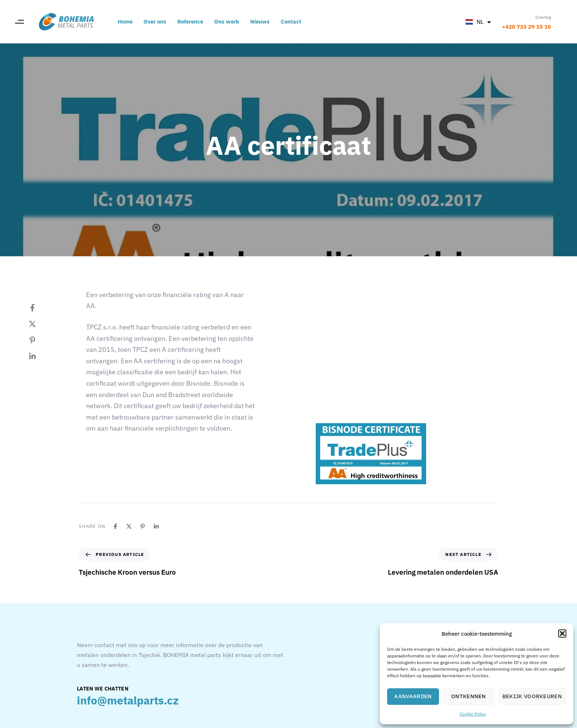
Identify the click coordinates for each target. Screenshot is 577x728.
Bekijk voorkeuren (532, 696)
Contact (291, 22)
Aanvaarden (413, 696)
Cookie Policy (473, 714)
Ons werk (227, 22)
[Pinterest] (40, 340)
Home (125, 22)
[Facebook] (40, 308)
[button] (562, 634)
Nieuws (260, 22)
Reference (190, 22)
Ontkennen (469, 696)
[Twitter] (40, 324)
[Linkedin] (40, 356)
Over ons (155, 22)
